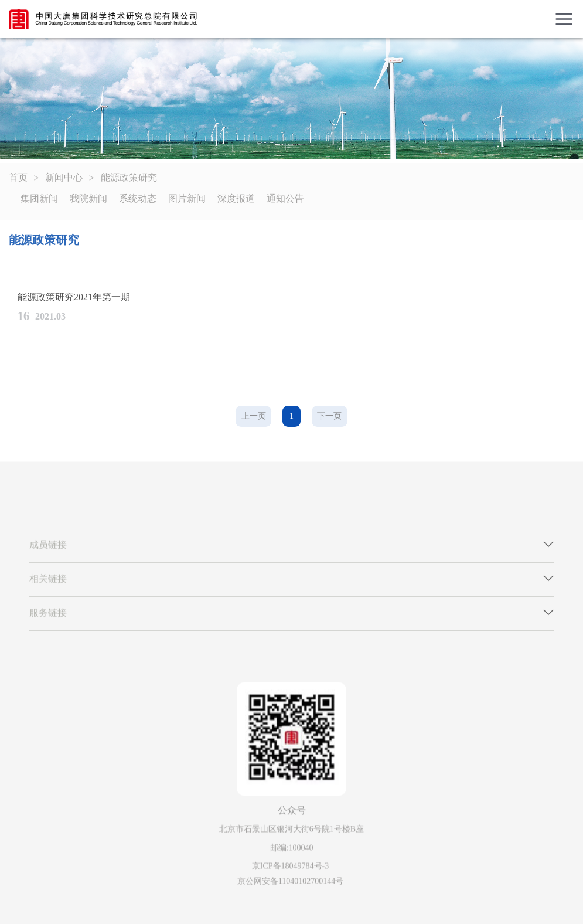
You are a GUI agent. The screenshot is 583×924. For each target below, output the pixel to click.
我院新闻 (88, 198)
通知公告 (285, 198)
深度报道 (236, 198)
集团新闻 (39, 198)
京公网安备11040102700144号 (290, 883)
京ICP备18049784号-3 (290, 868)
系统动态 (138, 198)
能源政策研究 (129, 177)
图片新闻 (187, 198)
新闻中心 (64, 177)
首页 (18, 177)
